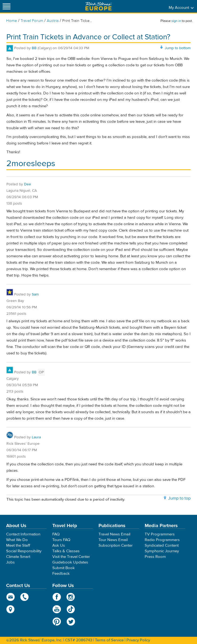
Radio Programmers (162, 540)
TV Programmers (160, 534)
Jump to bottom (178, 48)
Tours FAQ (61, 540)
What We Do (17, 540)
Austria (53, 21)
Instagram (71, 597)
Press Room (155, 557)
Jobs (10, 562)
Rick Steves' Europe (98, 6)
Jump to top (179, 498)
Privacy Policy (138, 640)
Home (12, 21)
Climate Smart (18, 557)
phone (25, 597)
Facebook (57, 597)
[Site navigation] (7, 6)
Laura (36, 437)
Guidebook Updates (70, 562)
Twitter (71, 622)
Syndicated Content (162, 545)
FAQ (56, 534)
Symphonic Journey (162, 551)
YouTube (57, 609)
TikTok (71, 609)
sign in (176, 21)
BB (34, 48)
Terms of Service (109, 640)
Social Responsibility (24, 551)
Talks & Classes (66, 551)
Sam (35, 294)
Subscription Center (116, 545)
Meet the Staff (18, 545)
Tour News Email (113, 540)
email (11, 597)
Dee (27, 184)
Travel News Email (114, 534)
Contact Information (23, 534)
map (11, 609)
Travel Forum (32, 21)
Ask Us (59, 545)
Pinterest (57, 622)
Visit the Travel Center (71, 557)
